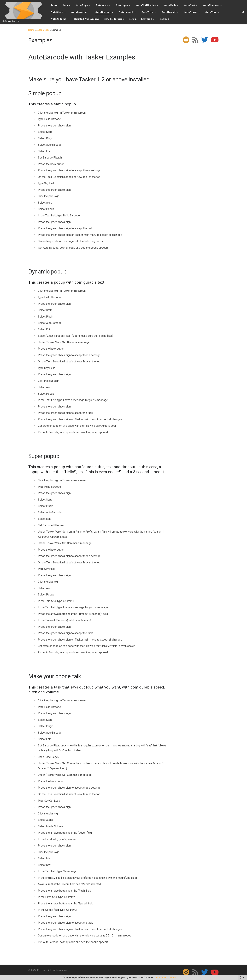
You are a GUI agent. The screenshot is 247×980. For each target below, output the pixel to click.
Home (31, 30)
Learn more (160, 977)
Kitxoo (41, 970)
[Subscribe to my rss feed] (195, 40)
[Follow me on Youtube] (215, 40)
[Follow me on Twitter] (205, 40)
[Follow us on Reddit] (186, 40)
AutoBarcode (43, 30)
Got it (173, 977)
